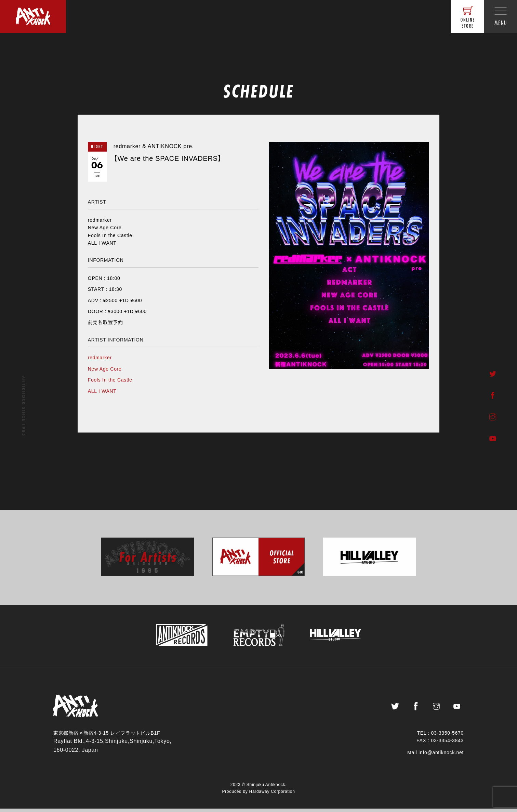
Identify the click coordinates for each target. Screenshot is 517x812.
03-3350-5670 (447, 736)
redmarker (100, 358)
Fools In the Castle (110, 380)
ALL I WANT (102, 391)
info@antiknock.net (441, 756)
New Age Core (105, 369)
